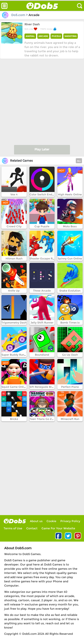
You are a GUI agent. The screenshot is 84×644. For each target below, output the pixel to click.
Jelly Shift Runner (42, 323)
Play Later (42, 149)
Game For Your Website (58, 528)
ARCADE (43, 36)
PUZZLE (56, 36)
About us (36, 521)
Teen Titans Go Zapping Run (48, 419)
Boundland (42, 355)
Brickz (14, 419)
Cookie (51, 521)
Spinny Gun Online (70, 258)
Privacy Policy (70, 521)
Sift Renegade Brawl (43, 387)
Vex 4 (14, 194)
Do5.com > (15, 15)
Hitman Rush (14, 258)
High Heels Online (70, 194)
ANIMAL (30, 36)
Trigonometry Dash (14, 323)
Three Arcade (42, 291)
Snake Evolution (70, 291)
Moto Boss (70, 226)
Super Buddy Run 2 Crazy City (21, 355)
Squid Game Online (14, 387)
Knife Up (14, 291)
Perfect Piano (70, 387)
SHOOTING (71, 36)
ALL (79, 161)
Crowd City (14, 226)
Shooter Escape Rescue (45, 258)
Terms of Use (13, 528)
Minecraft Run (70, 419)
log (15, 521)
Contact (32, 528)
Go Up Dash (70, 355)
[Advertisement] (42, 101)
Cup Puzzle (42, 226)
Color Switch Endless (43, 194)
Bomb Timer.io (70, 323)
